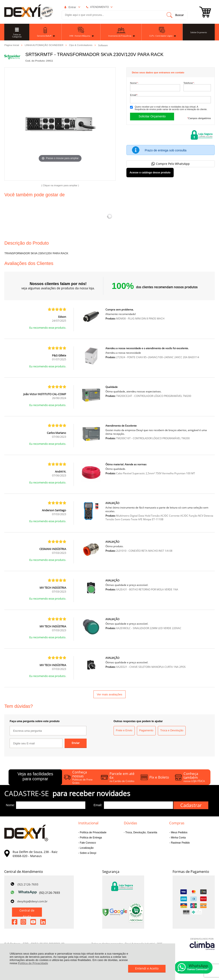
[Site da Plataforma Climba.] (202, 944)
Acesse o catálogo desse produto (150, 173)
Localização (86, 848)
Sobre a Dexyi (88, 853)
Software (103, 45)
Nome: (134, 83)
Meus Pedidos (179, 832)
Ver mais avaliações (110, 694)
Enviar (76, 743)
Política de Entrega (91, 838)
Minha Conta (178, 838)
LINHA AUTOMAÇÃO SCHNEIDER (44, 45)
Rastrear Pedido (180, 843)
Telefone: (189, 83)
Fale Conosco (88, 843)
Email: (134, 95)
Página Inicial (12, 45)
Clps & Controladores (81, 45)
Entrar (72, 7)
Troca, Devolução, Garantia (141, 832)
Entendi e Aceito (147, 968)
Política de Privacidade (33, 963)
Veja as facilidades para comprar (35, 776)
